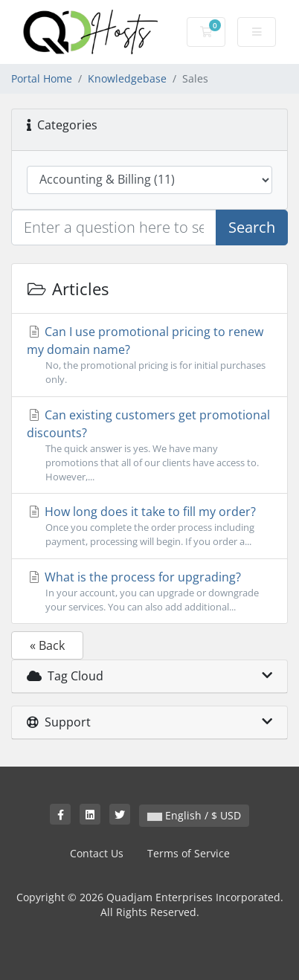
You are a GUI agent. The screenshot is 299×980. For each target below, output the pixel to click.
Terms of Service (189, 853)
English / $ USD (194, 815)
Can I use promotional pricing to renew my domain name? (149, 355)
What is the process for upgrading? (149, 591)
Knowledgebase (127, 78)
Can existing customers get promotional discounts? (149, 446)
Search (252, 227)
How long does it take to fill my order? (149, 526)
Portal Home (42, 78)
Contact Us (97, 853)
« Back (47, 645)
